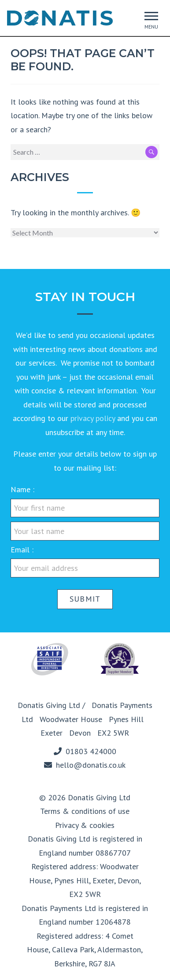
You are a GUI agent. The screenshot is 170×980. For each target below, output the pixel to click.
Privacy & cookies (85, 825)
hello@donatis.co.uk (91, 765)
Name (22, 489)
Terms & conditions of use (85, 811)
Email (21, 550)
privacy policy (93, 418)
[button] (151, 16)
